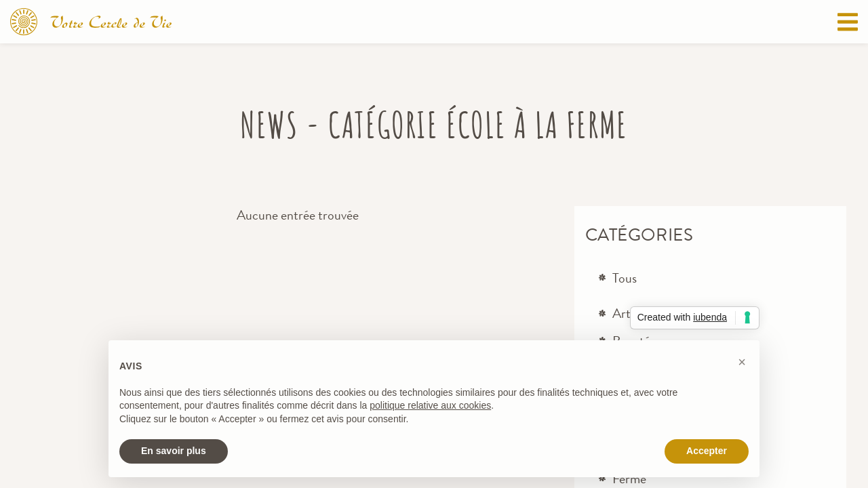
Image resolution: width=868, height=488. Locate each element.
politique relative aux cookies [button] (430, 405)
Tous (625, 278)
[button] (742, 362)
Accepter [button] (707, 451)
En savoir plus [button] (174, 451)
